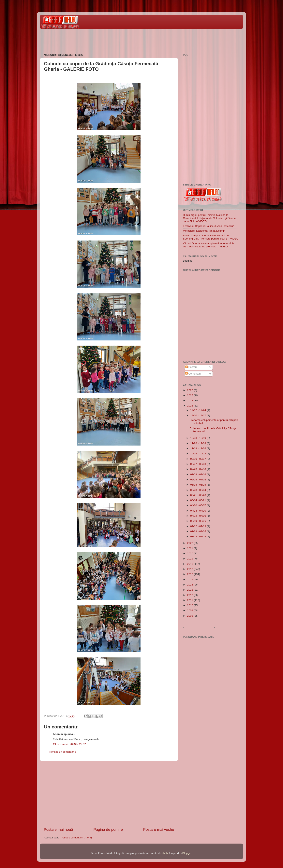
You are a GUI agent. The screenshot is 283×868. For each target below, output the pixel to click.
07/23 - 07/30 (198, 469)
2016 (190, 574)
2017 (190, 569)
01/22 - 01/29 (198, 537)
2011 (190, 600)
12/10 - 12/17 (198, 415)
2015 (190, 579)
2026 (190, 390)
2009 (190, 610)
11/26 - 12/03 (198, 443)
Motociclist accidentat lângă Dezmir (204, 231)
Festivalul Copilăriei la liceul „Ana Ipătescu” (208, 226)
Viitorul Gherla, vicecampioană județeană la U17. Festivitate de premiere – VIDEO (209, 245)
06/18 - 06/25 (198, 485)
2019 (190, 559)
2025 (190, 395)
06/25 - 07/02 (198, 480)
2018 (190, 564)
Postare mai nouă (58, 829)
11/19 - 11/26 (198, 448)
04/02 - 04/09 (198, 516)
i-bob (165, 853)
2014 (190, 585)
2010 (190, 605)
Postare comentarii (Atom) (76, 838)
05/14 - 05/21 (198, 500)
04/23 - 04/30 (198, 511)
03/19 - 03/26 (198, 521)
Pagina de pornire (108, 829)
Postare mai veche (159, 829)
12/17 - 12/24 (198, 410)
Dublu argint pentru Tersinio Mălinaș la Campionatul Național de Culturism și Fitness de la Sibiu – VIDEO (209, 218)
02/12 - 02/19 (198, 526)
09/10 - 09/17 (198, 459)
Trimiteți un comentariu (62, 752)
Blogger (187, 853)
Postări (191, 367)
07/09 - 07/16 (198, 474)
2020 (190, 553)
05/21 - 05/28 (198, 495)
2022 (190, 543)
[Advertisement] (112, 39)
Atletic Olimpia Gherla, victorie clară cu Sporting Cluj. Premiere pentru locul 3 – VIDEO (211, 237)
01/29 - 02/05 (198, 531)
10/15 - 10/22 (198, 454)
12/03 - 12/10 (198, 438)
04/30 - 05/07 (198, 505)
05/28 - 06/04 (198, 490)
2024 (190, 400)
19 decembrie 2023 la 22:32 (69, 744)
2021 (190, 548)
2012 (190, 595)
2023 (190, 406)
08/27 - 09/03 (198, 464)
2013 (190, 590)
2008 (190, 616)
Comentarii (193, 374)
